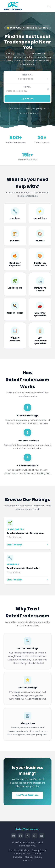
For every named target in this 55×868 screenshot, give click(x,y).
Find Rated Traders (19, 850)
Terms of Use (23, 854)
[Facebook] (21, 836)
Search (27, 99)
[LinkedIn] (13, 836)
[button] (27, 79)
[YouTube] (42, 836)
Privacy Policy (39, 850)
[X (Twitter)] (28, 836)
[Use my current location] (48, 89)
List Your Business (27, 795)
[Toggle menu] (49, 6)
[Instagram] (35, 836)
